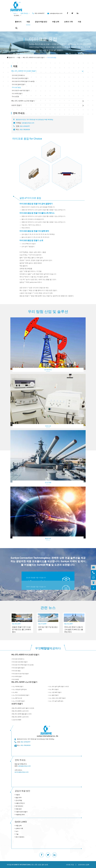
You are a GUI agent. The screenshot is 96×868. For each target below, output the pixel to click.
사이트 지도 (70, 865)
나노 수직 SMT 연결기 (18, 701)
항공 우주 (48, 538)
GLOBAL (17, 16)
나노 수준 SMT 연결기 (55, 692)
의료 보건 (48, 426)
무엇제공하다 (48, 648)
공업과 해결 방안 (41, 22)
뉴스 (15, 13)
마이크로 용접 (52, 58)
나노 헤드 (15, 692)
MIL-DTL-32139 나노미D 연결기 (23, 101)
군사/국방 (48, 482)
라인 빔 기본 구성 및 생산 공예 (48, 628)
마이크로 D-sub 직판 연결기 (21, 91)
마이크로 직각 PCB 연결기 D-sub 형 (23, 81)
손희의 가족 (68, 22)
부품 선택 (56, 22)
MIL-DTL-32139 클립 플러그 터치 (21, 714)
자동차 (18, 795)
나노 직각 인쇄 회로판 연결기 (20, 695)
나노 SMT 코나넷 (17, 698)
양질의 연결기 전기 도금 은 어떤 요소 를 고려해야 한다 (22, 628)
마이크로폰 (15, 97)
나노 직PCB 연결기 (17, 687)
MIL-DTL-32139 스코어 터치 (20, 717)
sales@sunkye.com (56, 13)
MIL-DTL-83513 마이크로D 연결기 (34, 58)
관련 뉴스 (48, 608)
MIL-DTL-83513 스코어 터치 (20, 711)
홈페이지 (18, 22)
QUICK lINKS (21, 822)
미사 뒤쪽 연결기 (17, 94)
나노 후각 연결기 (53, 689)
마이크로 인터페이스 (18, 75)
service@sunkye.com (22, 772)
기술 (17, 834)
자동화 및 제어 (20, 815)
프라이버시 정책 (84, 865)
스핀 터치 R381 (16, 720)
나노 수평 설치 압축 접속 (19, 689)
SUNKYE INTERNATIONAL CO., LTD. (26, 865)
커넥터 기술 (34, 591)
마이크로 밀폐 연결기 (19, 84)
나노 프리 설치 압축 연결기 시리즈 (58, 687)
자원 (79, 22)
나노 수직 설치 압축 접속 (56, 701)
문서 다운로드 (20, 837)
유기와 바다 (48, 370)
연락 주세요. (25, 13)
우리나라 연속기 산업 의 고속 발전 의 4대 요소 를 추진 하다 (74, 628)
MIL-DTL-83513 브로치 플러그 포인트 (23, 708)
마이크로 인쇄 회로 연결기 (20, 78)
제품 (28, 22)
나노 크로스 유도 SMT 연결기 (57, 698)
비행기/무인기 (20, 803)
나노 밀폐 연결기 (53, 695)
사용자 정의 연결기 (22, 812)
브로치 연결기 (16, 105)
